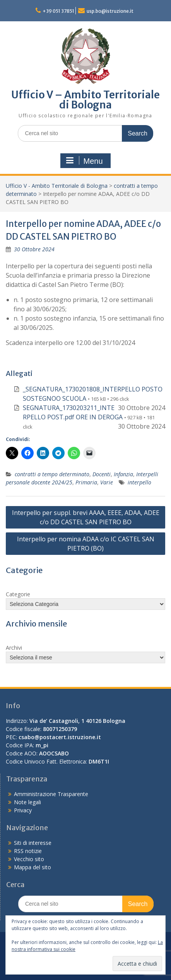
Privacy (23, 810)
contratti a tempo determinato (52, 474)
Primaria (86, 482)
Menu (84, 161)
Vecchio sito (29, 859)
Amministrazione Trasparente (51, 794)
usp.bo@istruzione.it (110, 11)
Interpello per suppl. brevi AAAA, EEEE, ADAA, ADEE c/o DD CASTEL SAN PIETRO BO (86, 517)
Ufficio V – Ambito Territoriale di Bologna (85, 100)
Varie (107, 482)
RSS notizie (28, 851)
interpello (139, 482)
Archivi (14, 648)
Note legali (27, 802)
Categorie (18, 594)
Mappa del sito (32, 867)
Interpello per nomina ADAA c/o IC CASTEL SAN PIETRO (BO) (86, 544)
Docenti (102, 474)
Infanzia (123, 474)
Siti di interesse (33, 843)
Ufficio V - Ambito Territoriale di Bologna (57, 186)
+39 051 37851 (58, 11)
